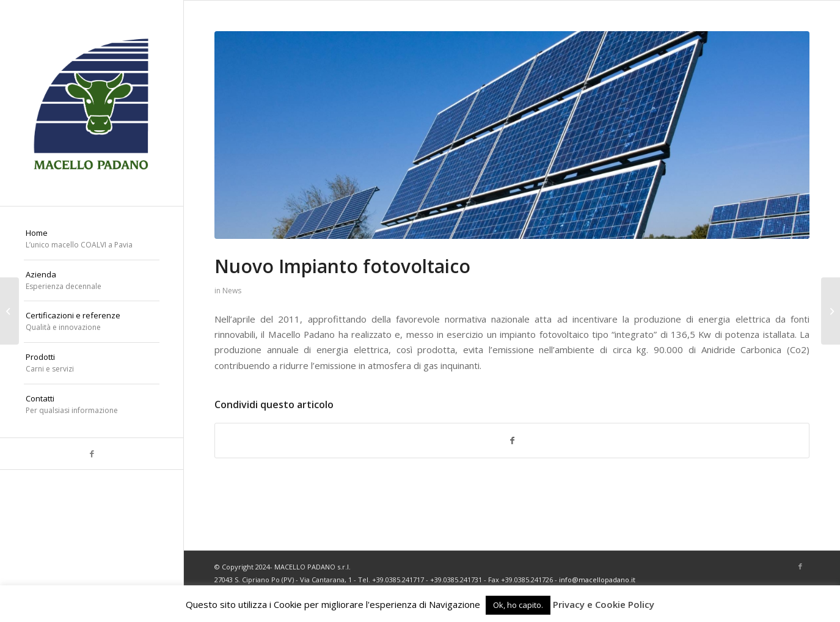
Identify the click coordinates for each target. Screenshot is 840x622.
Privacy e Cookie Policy (604, 604)
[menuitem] (92, 240)
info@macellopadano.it (597, 580)
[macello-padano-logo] (92, 103)
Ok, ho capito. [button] (518, 605)
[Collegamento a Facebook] (92, 454)
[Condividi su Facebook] (512, 441)
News (232, 291)
